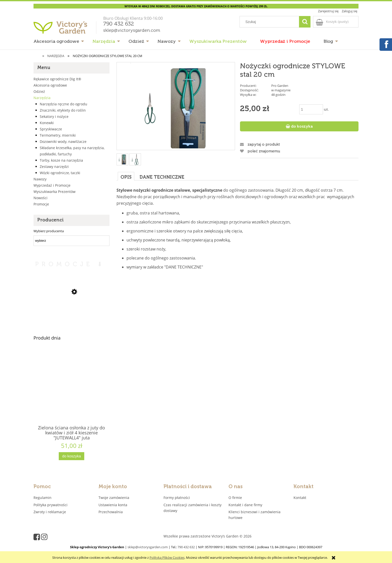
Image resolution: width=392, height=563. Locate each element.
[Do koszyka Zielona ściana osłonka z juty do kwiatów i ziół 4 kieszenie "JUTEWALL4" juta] (71, 456)
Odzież (39, 91)
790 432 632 (119, 24)
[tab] (126, 176)
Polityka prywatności (50, 505)
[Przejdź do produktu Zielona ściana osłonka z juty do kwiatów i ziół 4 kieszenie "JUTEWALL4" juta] (71, 395)
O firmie (235, 498)
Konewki (47, 123)
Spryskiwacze (51, 129)
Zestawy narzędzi (54, 167)
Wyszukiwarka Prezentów (54, 192)
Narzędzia (42, 98)
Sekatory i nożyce (54, 116)
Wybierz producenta (49, 231)
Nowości (40, 198)
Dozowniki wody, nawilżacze (63, 142)
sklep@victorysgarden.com (132, 31)
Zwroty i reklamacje (50, 512)
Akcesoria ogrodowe (50, 85)
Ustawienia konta (113, 505)
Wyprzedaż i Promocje (52, 185)
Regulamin (42, 498)
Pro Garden (280, 86)
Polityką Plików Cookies (167, 557)
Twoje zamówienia (114, 498)
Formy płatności (177, 498)
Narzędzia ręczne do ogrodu (63, 104)
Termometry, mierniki (58, 135)
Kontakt (300, 498)
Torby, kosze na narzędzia (61, 160)
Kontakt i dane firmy (245, 505)
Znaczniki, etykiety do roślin (63, 110)
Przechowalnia (111, 512)
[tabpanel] (237, 233)
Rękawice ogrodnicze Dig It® (57, 79)
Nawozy (40, 179)
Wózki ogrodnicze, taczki (60, 173)
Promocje (41, 204)
